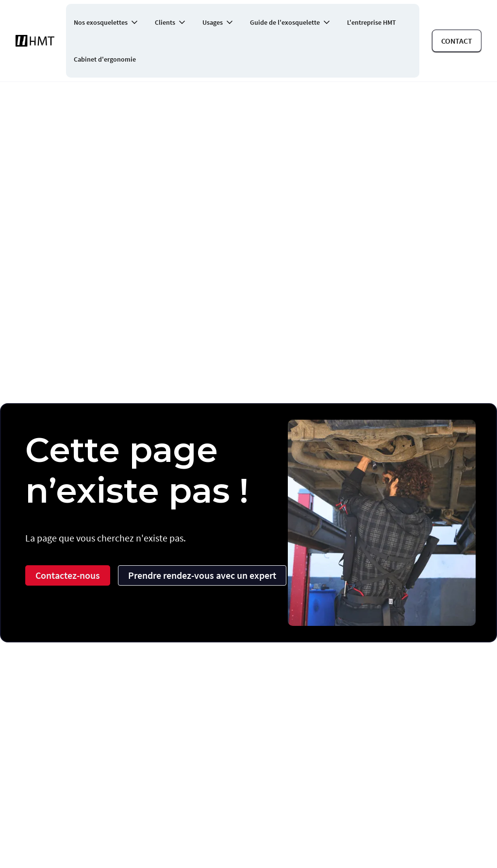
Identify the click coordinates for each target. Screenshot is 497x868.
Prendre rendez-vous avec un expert (202, 575)
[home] (35, 41)
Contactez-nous (68, 575)
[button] (107, 22)
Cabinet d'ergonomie (105, 59)
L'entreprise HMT (372, 22)
